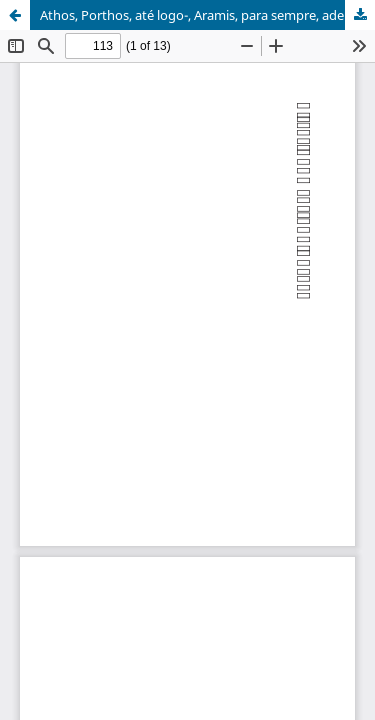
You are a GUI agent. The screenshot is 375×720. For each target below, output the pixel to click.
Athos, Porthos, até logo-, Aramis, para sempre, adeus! (201, 15)
